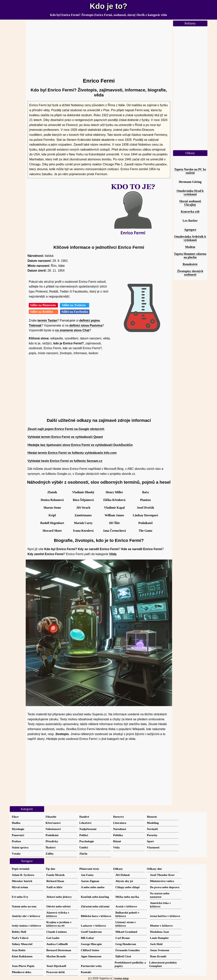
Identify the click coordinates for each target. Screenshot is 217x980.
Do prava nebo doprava (165, 887)
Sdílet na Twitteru (75, 305)
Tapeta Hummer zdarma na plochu (190, 256)
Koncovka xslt (190, 212)
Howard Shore (52, 531)
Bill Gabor (88, 938)
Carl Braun (123, 938)
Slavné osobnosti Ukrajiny (190, 203)
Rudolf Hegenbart (52, 523)
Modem (190, 247)
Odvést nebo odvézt (59, 906)
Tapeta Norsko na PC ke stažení (190, 171)
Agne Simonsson (91, 956)
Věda (113, 554)
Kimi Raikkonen (22, 956)
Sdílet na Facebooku (75, 312)
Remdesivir (190, 264)
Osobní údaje (122, 978)
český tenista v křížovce (26, 926)
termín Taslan (47, 320)
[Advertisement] (99, 47)
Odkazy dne (154, 869)
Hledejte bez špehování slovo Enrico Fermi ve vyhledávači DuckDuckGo (80, 445)
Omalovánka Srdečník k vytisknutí (190, 238)
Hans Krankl (158, 956)
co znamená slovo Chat (72, 330)
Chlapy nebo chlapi (128, 887)
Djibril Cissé (123, 956)
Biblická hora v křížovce (96, 916)
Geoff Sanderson (91, 932)
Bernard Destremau (59, 950)
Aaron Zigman (90, 881)
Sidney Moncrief (22, 944)
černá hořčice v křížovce (165, 916)
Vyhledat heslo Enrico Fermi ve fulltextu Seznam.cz (65, 461)
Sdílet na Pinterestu (43, 305)
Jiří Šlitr (114, 523)
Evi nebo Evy (20, 897)
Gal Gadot (53, 938)
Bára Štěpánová (83, 500)
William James (114, 515)
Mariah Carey (83, 523)
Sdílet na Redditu (43, 312)
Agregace (190, 230)
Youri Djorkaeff (56, 966)
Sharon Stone (52, 508)
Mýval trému (20, 887)
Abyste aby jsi (124, 881)
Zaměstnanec (83, 515)
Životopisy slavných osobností (190, 273)
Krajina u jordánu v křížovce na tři (59, 924)
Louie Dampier (159, 938)
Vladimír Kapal (114, 508)
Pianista (145, 500)
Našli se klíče (54, 887)
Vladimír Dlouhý (83, 492)
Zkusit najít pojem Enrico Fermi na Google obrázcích (66, 429)
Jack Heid (156, 944)
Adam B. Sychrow (23, 875)
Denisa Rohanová (52, 500)
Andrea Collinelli (57, 944)
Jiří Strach (83, 508)
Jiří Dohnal (123, 875)
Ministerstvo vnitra (162, 881)
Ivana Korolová (83, 531)
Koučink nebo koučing (95, 897)
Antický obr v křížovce (26, 916)
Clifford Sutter (90, 950)
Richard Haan (55, 881)
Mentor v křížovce (161, 926)
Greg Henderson (126, 944)
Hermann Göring (190, 182)
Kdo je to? (109, 6)
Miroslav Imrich (22, 881)
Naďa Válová (20, 938)
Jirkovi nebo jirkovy (59, 897)
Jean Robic (19, 950)
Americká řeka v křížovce (160, 905)
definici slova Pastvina (86, 325)
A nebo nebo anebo (93, 887)
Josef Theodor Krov (162, 875)
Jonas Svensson (160, 950)
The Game (145, 531)
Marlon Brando (56, 956)
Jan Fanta (87, 875)
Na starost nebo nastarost (160, 895)
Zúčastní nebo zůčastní (95, 906)
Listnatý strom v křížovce (126, 924)
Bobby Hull (19, 932)
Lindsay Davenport (145, 515)
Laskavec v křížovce (94, 926)
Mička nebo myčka (127, 897)
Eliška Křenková (114, 500)
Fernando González (128, 950)
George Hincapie (91, 944)
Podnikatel (145, 523)
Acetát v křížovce (126, 906)
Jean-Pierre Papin (23, 966)
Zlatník (52, 492)
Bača (145, 492)
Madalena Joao (160, 932)
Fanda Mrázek (56, 875)
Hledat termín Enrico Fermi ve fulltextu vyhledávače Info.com (72, 453)
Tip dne (50, 869)
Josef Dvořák (145, 508)
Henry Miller (114, 492)
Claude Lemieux (57, 932)
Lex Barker (190, 221)
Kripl (52, 515)
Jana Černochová (114, 531)
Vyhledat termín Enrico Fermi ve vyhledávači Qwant (65, 437)
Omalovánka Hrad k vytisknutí (190, 193)
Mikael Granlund (126, 932)
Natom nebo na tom (24, 906)
